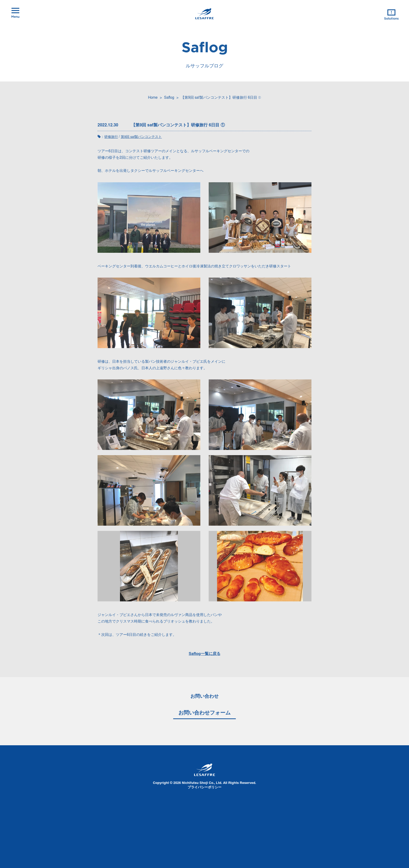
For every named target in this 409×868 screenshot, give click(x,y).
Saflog (169, 98)
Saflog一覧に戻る (204, 654)
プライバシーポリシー (204, 787)
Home (153, 98)
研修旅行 (111, 137)
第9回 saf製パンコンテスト (141, 137)
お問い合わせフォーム (204, 713)
